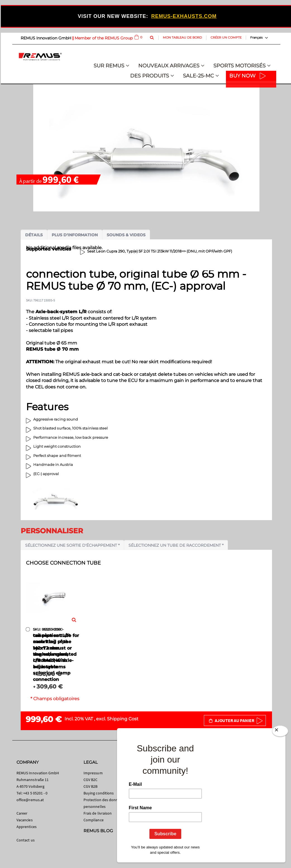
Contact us (26, 840)
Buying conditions (99, 793)
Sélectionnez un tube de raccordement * (176, 545)
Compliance (94, 820)
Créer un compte (226, 37)
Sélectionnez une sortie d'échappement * (72, 545)
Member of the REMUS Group (104, 38)
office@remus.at (30, 800)
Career (22, 813)
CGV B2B (90, 786)
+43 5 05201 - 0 (35, 793)
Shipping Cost (123, 719)
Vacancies (25, 820)
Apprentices (27, 827)
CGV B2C (90, 780)
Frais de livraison (98, 813)
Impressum (93, 773)
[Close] (280, 732)
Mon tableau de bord (182, 37)
